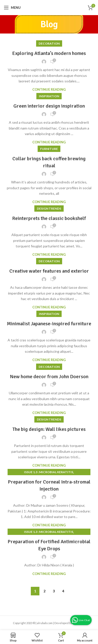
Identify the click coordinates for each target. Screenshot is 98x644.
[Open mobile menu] (12, 8)
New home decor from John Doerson (49, 377)
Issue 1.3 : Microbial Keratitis (49, 472)
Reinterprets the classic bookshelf (49, 218)
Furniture (49, 149)
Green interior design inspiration (49, 106)
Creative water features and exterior (49, 271)
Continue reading (49, 90)
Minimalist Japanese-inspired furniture (49, 324)
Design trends (49, 208)
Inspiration (49, 96)
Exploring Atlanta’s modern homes (49, 53)
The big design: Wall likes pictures (49, 429)
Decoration (49, 43)
